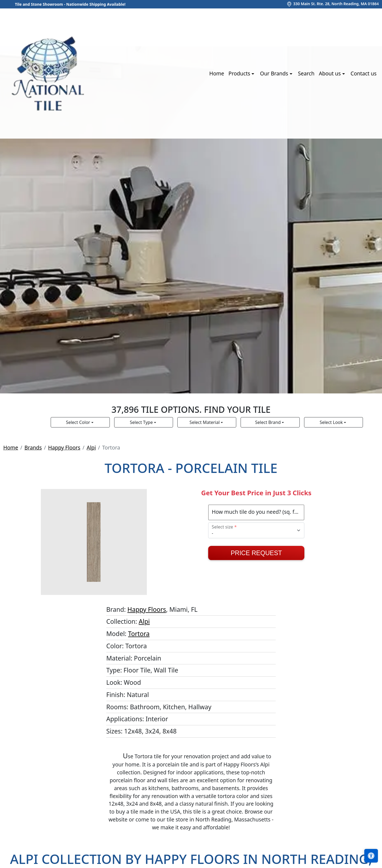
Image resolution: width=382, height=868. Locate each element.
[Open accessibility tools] (371, 856)
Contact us (364, 73)
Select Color (79, 422)
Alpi (91, 447)
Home (217, 73)
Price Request (256, 553)
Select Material (205, 422)
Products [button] (240, 73)
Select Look (332, 422)
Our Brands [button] (275, 73)
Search (306, 73)
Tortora (139, 634)
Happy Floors (64, 447)
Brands (33, 447)
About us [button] (330, 73)
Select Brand (268, 422)
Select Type (142, 422)
